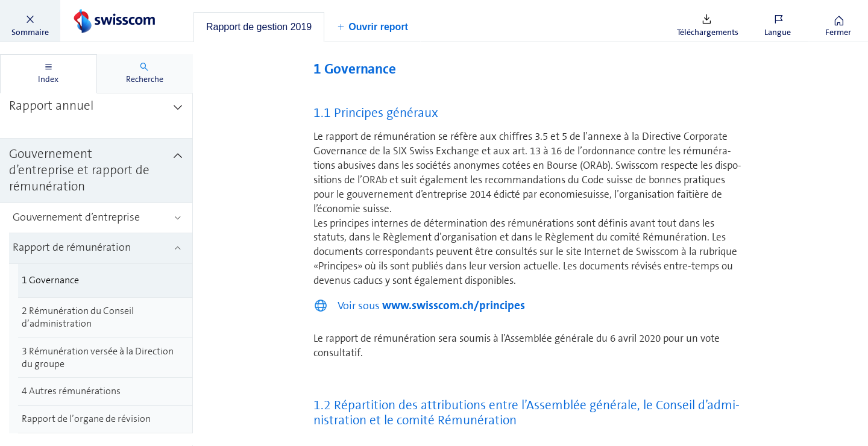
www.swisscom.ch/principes (454, 305)
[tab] (259, 27)
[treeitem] (96, 115)
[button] (30, 21)
